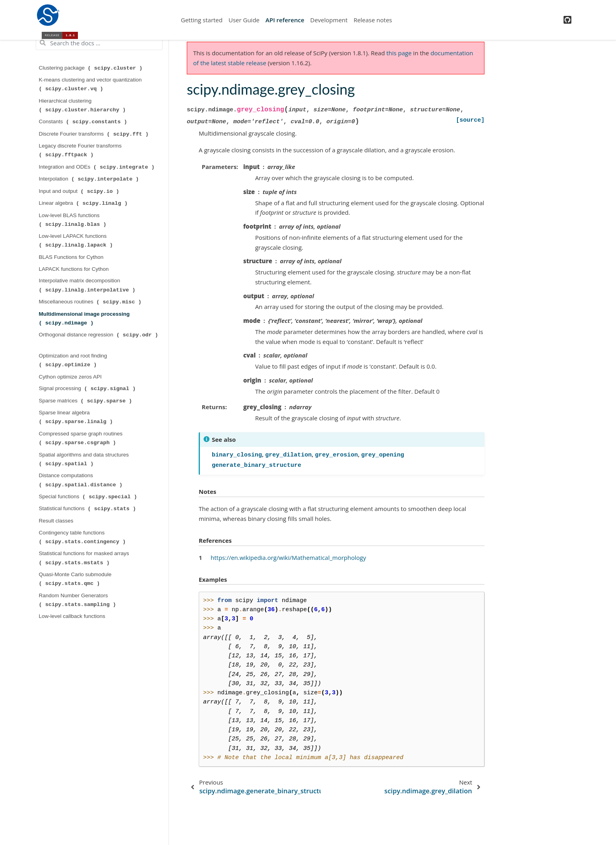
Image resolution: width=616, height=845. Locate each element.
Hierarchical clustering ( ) (83, 105)
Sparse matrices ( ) (86, 401)
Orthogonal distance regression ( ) (99, 335)
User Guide (244, 20)
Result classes (56, 521)
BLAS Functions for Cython (71, 257)
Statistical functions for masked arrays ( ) (85, 558)
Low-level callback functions (72, 616)
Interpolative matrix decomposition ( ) (88, 285)
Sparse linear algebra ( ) (77, 417)
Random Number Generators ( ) (78, 600)
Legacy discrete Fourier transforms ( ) (81, 150)
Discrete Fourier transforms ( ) (95, 134)
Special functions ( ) (89, 497)
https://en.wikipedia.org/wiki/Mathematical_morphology (288, 558)
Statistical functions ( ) (88, 509)
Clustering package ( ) (92, 68)
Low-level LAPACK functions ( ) (77, 241)
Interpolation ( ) (90, 179)
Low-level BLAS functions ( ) (74, 220)
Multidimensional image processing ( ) (85, 319)
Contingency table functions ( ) (83, 537)
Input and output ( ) (80, 191)
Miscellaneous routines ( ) (91, 302)
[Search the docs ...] (99, 43)
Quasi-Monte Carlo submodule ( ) (76, 579)
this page (399, 53)
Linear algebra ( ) (84, 203)
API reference (285, 20)
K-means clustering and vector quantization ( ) (91, 84)
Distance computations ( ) (81, 480)
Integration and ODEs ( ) (98, 167)
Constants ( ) (84, 122)
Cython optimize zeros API (70, 377)
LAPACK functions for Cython (74, 269)
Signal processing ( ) (88, 389)
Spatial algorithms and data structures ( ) (85, 459)
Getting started (202, 20)
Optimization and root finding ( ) (74, 360)
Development (329, 20)
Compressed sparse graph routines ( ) (82, 438)
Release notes (373, 20)
